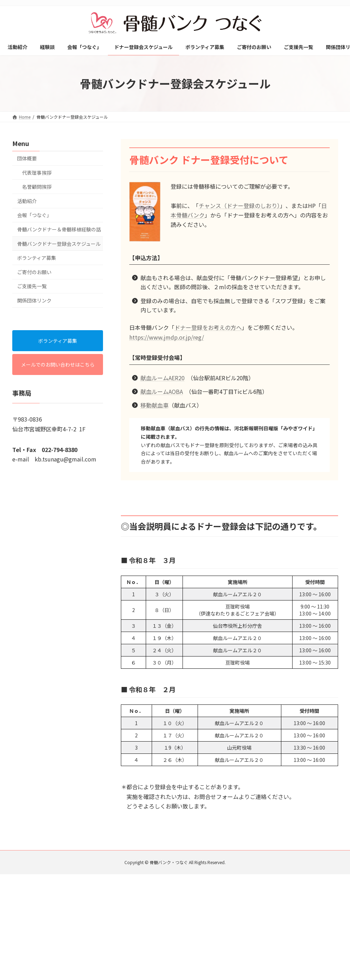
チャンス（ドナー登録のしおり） (239, 206)
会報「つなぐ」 (34, 215)
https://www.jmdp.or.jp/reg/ (167, 337)
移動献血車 (155, 405)
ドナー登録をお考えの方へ (208, 327)
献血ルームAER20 (163, 378)
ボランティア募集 (37, 258)
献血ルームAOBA (162, 391)
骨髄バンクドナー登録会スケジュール (59, 244)
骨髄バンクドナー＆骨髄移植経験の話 (59, 229)
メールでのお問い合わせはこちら (57, 364)
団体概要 (27, 158)
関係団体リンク (34, 300)
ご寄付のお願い (34, 272)
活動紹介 (27, 201)
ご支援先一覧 (32, 286)
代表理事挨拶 (37, 173)
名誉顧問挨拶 (37, 187)
